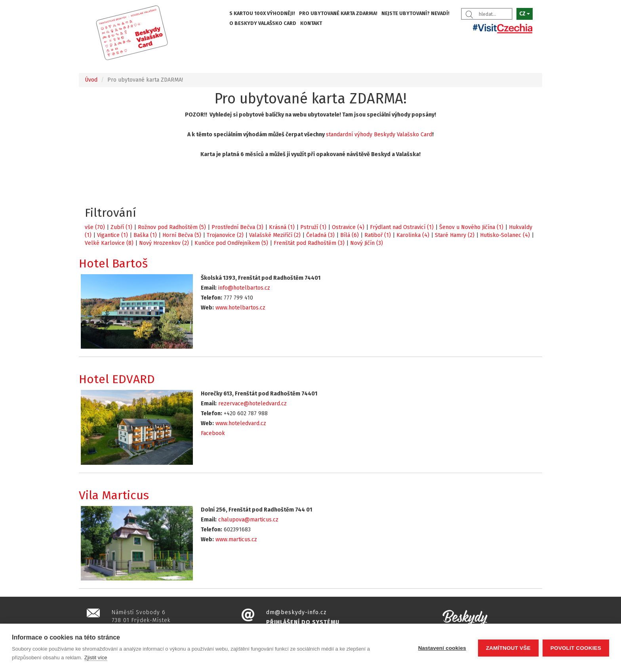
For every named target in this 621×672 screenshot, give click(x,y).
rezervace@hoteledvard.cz (252, 404)
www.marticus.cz (236, 539)
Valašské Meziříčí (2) (275, 235)
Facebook (213, 433)
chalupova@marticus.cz (248, 520)
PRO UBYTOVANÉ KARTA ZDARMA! (338, 13)
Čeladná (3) (320, 235)
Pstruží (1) (313, 227)
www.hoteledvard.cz (241, 423)
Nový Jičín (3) (367, 243)
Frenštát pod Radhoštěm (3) (309, 243)
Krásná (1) (282, 227)
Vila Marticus (114, 495)
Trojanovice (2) (225, 235)
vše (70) (95, 227)
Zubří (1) (121, 227)
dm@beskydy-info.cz (296, 612)
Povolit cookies (576, 648)
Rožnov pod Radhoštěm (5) (172, 227)
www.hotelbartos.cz (240, 308)
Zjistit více (96, 658)
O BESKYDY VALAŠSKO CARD (263, 23)
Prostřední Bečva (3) (237, 227)
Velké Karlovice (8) (109, 243)
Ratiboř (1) (378, 235)
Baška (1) (145, 235)
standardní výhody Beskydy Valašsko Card (379, 135)
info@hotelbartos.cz (244, 288)
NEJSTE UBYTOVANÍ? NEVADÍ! (415, 13)
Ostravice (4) (348, 227)
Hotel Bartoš (113, 263)
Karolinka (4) (413, 235)
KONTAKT (311, 23)
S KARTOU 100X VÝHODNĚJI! (262, 13)
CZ (525, 14)
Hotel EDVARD (117, 379)
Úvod (91, 80)
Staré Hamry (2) (455, 235)
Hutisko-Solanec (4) (505, 235)
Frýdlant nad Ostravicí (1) (402, 227)
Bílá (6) (350, 235)
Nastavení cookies (442, 648)
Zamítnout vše (508, 648)
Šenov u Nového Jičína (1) (471, 227)
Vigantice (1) (112, 235)
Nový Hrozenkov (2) (164, 243)
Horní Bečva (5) (182, 235)
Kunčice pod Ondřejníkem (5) (231, 243)
